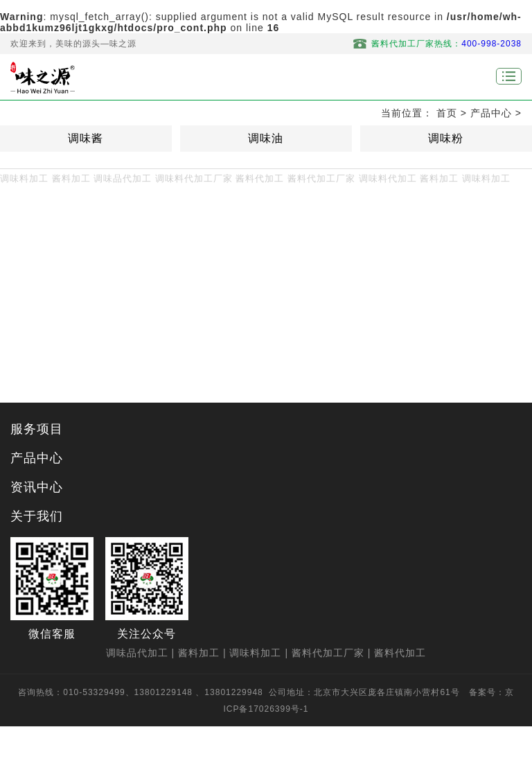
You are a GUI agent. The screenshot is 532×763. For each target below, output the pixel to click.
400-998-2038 (491, 44)
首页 (447, 113)
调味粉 (446, 138)
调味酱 (86, 138)
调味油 (266, 138)
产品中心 (491, 113)
